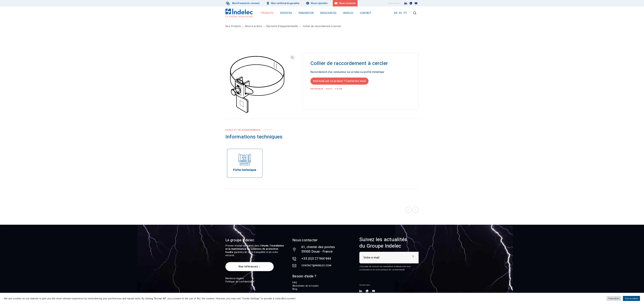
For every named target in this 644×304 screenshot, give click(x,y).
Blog (295, 289)
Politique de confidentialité (240, 282)
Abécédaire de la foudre (305, 286)
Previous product (408, 210)
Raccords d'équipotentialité (282, 26)
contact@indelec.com (316, 265)
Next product (415, 210)
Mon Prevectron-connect (246, 3)
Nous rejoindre (319, 3)
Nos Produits (233, 26)
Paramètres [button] (614, 298)
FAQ (295, 283)
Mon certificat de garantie (285, 3)
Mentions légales (235, 278)
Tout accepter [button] (631, 298)
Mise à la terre (253, 26)
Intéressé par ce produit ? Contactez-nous (339, 81)
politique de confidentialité (393, 270)
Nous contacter (348, 3)
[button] (292, 58)
